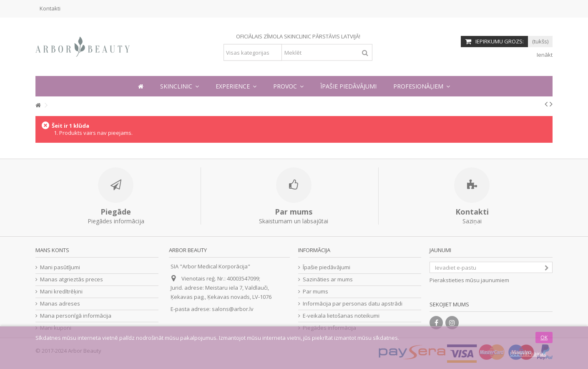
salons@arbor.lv (233, 309)
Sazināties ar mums (328, 279)
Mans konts (52, 250)
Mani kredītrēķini (61, 292)
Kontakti (50, 8)
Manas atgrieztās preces (72, 279)
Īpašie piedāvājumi (327, 267)
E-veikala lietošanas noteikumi (341, 316)
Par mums (315, 292)
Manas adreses (60, 304)
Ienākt (544, 55)
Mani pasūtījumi (60, 267)
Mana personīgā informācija (76, 316)
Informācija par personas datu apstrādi (353, 304)
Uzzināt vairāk (528, 354)
